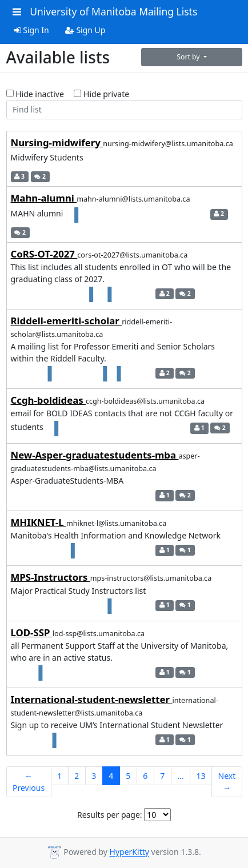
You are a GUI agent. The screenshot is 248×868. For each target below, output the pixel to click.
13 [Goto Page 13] (201, 776)
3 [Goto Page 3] (94, 776)
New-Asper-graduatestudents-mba (95, 455)
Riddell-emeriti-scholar (67, 321)
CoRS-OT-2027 (44, 254)
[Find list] (124, 110)
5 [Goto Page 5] (128, 776)
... (180, 776)
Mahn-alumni (44, 198)
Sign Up (85, 30)
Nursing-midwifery (57, 142)
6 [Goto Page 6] (145, 776)
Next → (227, 782)
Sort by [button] (189, 57)
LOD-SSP (32, 632)
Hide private (101, 94)
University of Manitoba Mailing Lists (113, 11)
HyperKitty (129, 852)
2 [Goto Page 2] (77, 776)
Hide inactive (35, 94)
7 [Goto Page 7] (162, 776)
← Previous (29, 782)
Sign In (32, 30)
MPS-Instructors (51, 577)
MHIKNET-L (39, 522)
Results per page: (110, 815)
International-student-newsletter (92, 699)
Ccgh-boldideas (49, 400)
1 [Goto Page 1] (59, 776)
